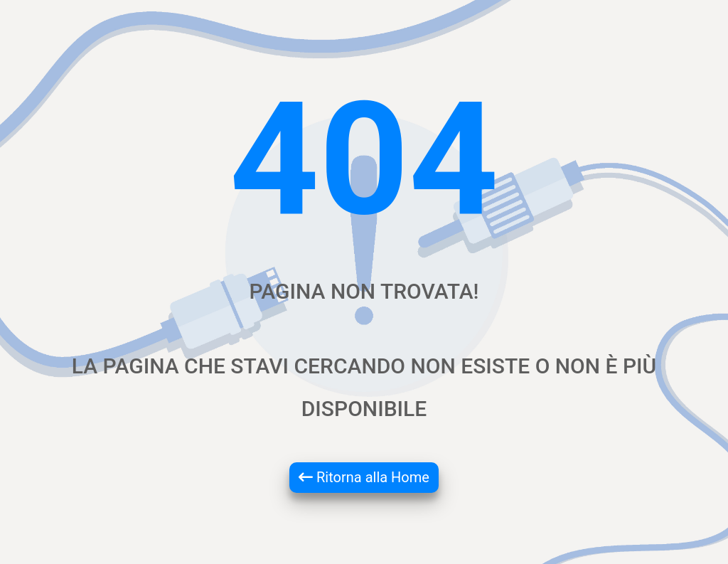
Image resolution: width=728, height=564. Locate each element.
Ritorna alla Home (364, 477)
